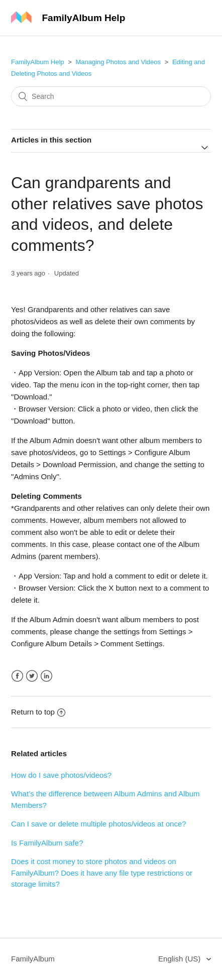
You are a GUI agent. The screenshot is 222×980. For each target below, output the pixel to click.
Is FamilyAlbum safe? (47, 843)
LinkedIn (46, 676)
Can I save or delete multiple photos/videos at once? (99, 824)
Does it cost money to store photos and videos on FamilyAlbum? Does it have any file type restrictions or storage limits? (102, 873)
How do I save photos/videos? (61, 775)
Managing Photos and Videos (118, 62)
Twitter (32, 676)
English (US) (180, 959)
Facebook (17, 676)
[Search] (111, 96)
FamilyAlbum (33, 959)
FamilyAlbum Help (37, 62)
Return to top (38, 712)
